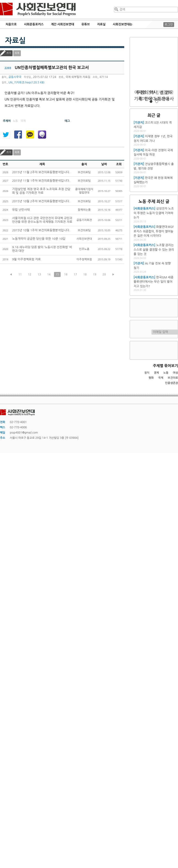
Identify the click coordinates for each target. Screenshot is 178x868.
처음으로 (11, 24)
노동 (166, 373)
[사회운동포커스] (144, 209)
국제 (161, 378)
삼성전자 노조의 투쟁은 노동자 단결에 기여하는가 (154, 213)
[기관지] (139, 123)
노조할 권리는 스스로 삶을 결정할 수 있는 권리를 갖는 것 (154, 250)
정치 (147, 373)
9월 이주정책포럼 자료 (26, 259)
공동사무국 (15, 77)
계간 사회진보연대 (62, 24)
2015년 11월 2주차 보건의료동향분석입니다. (41, 172)
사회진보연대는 (123, 24)
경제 (156, 373)
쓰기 (9, 53)
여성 (175, 373)
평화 (151, 378)
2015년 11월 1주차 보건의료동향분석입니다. (41, 181)
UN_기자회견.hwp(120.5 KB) (26, 83)
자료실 (101, 24)
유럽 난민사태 (21, 210)
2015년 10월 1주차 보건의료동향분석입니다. (41, 230)
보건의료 (173, 378)
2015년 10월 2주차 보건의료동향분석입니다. (41, 201)
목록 (17, 53)
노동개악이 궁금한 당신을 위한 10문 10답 (39, 239)
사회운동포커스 (34, 24)
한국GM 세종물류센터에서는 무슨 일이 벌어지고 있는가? (154, 282)
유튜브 (86, 24)
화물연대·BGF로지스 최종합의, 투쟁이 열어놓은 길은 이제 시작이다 (154, 231)
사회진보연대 (38, 9)
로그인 (169, 25)
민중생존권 (172, 383)
